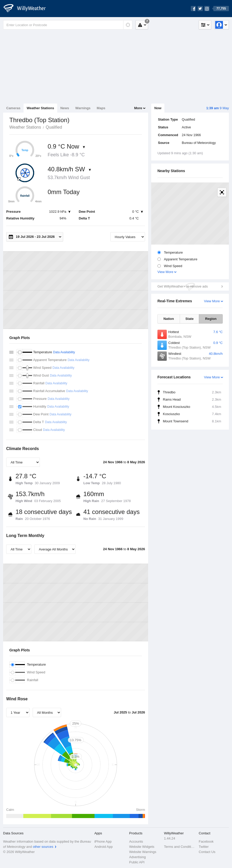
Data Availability (64, 352)
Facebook (206, 841)
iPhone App (103, 841)
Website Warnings (143, 852)
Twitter (204, 847)
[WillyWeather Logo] (27, 9)
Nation (169, 319)
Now (158, 108)
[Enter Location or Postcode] (68, 25)
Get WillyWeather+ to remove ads (183, 286)
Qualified (54, 127)
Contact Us (207, 852)
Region (211, 319)
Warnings (83, 108)
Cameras (13, 108)
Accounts (136, 841)
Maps (101, 108)
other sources (43, 847)
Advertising (137, 857)
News (65, 108)
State (190, 319)
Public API (137, 862)
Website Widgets (142, 847)
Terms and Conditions (180, 847)
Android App (103, 847)
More (138, 108)
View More (165, 272)
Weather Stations (40, 108)
